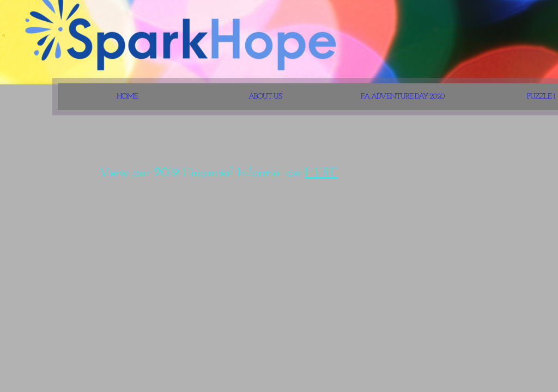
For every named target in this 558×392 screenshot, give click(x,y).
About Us (265, 97)
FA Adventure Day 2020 (403, 97)
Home (127, 97)
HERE (321, 173)
